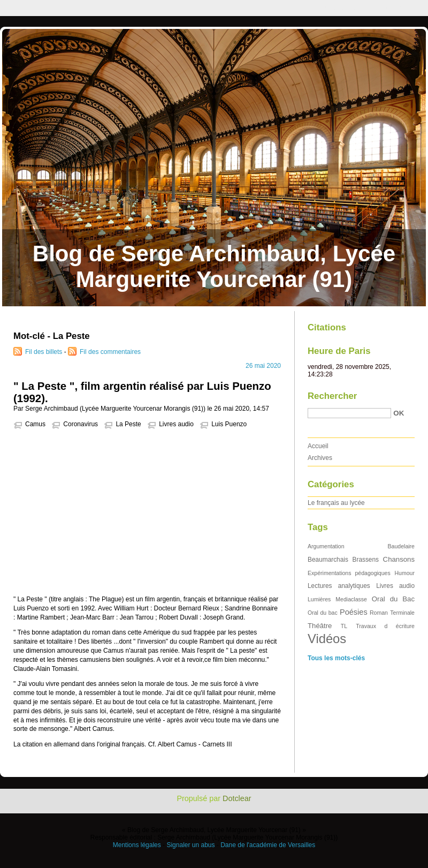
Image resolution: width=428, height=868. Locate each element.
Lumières (319, 599)
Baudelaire (401, 546)
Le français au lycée (336, 503)
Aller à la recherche (397, 7)
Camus (35, 424)
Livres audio (176, 424)
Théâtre (320, 626)
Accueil (318, 446)
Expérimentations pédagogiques (349, 573)
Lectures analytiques (339, 586)
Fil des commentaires (110, 352)
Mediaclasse (351, 599)
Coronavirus (81, 424)
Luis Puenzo (229, 424)
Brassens (366, 560)
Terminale (402, 613)
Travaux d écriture (385, 626)
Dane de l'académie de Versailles (268, 845)
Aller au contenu (297, 7)
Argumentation (326, 546)
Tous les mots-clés (336, 658)
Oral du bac (323, 613)
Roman (379, 613)
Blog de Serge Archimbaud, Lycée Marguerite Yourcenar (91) (214, 266)
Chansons (399, 559)
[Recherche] (349, 413)
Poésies (354, 612)
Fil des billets (44, 352)
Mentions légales (137, 845)
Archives (320, 458)
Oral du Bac (393, 599)
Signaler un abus (190, 845)
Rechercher (332, 396)
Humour (404, 573)
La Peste (128, 424)
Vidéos (327, 639)
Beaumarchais (328, 560)
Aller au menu (344, 7)
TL (344, 626)
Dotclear (237, 798)
